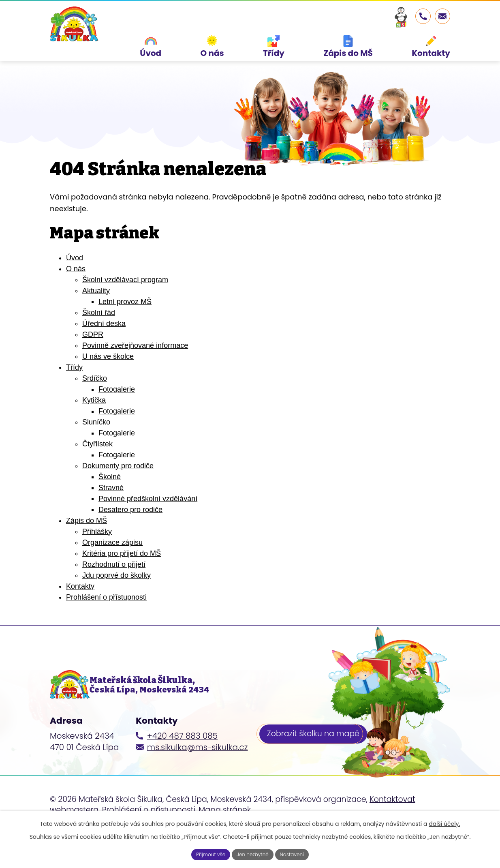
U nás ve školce (108, 379)
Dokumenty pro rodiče (118, 489)
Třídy (74, 390)
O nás (76, 291)
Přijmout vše (205, 853)
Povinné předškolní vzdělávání (148, 521)
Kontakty (80, 609)
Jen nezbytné (253, 853)
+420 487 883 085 (182, 768)
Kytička (94, 423)
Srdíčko (95, 401)
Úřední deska (104, 346)
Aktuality (96, 313)
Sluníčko (96, 445)
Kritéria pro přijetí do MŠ (122, 576)
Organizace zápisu (112, 565)
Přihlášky (97, 554)
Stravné (111, 510)
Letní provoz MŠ (125, 324)
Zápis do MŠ (87, 543)
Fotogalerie (117, 412)
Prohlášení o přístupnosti (106, 620)
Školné (110, 499)
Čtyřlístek (97, 467)
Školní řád (99, 335)
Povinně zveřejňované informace (135, 368)
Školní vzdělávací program (125, 302)
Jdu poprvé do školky (116, 598)
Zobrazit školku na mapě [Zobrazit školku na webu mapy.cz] (317, 768)
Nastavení (298, 853)
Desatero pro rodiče (130, 532)
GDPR (93, 357)
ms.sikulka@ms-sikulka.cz (198, 779)
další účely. (444, 822)
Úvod (75, 281)
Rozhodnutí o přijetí (114, 587)
